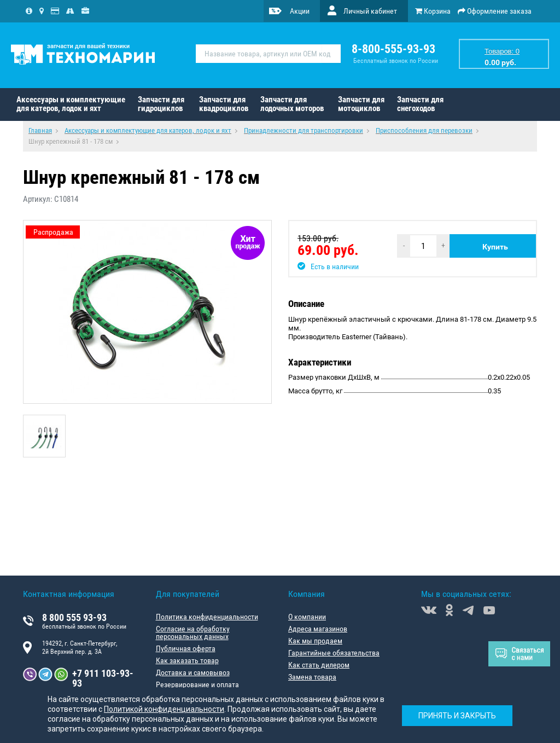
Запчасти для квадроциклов (224, 104)
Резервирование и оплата (197, 684)
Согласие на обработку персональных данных (193, 632)
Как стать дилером (319, 665)
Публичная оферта (186, 648)
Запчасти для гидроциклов (161, 104)
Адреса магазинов (318, 629)
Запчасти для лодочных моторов (292, 104)
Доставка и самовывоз (193, 672)
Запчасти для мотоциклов (361, 104)
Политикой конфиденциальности (164, 709)
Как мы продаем (315, 641)
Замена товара (312, 677)
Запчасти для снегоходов (420, 104)
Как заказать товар (187, 660)
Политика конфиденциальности (207, 617)
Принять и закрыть (457, 716)
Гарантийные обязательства (334, 653)
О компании (307, 617)
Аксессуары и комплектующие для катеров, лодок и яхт (71, 104)
